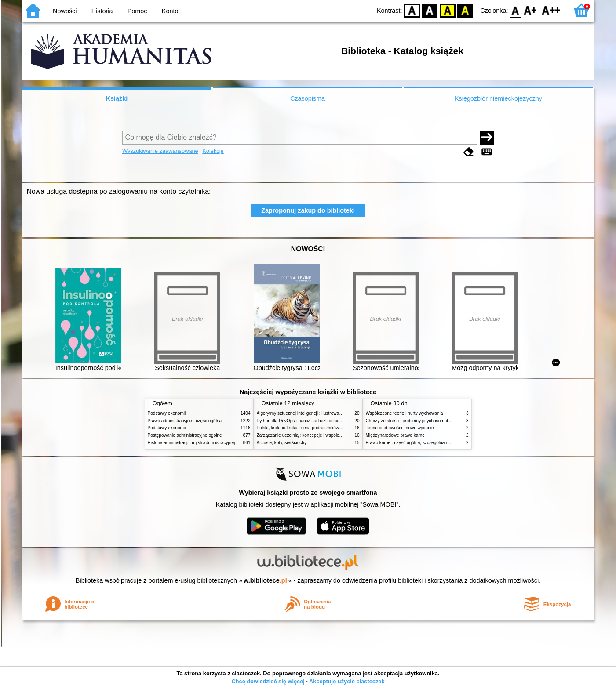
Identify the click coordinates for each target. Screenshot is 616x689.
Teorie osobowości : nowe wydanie (400, 428)
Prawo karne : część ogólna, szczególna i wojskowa (417, 443)
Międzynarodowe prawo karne (395, 435)
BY (465, 10)
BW (430, 10)
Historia (102, 11)
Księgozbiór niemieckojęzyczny (498, 98)
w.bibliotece (265, 580)
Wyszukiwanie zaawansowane (160, 151)
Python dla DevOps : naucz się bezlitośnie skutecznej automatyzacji (323, 421)
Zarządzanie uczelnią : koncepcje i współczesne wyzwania (314, 435)
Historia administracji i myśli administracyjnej (191, 443)
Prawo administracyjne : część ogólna (185, 421)
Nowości (65, 11)
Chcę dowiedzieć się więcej (268, 681)
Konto (170, 11)
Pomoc (137, 11)
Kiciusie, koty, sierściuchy (282, 443)
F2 (551, 10)
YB (447, 10)
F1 (530, 10)
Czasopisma (308, 98)
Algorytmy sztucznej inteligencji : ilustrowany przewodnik (312, 413)
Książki (117, 98)
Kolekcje (213, 151)
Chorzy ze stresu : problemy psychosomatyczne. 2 (415, 421)
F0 (516, 10)
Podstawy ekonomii (167, 413)
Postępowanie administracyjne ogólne (185, 435)
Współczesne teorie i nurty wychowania (405, 413)
